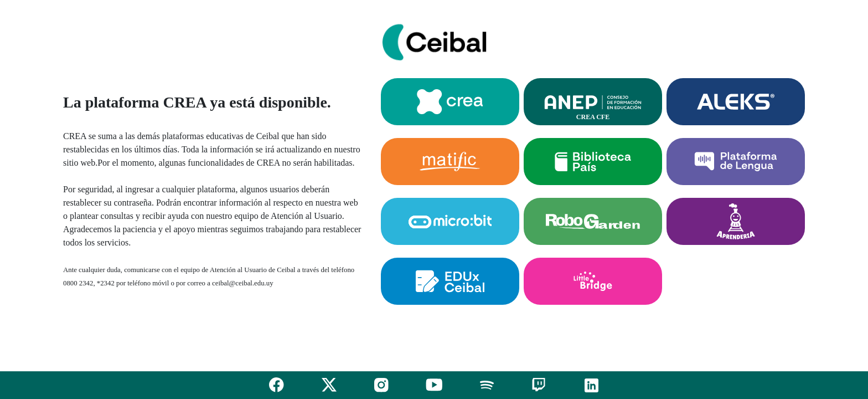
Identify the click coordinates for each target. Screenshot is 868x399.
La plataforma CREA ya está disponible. (197, 102)
